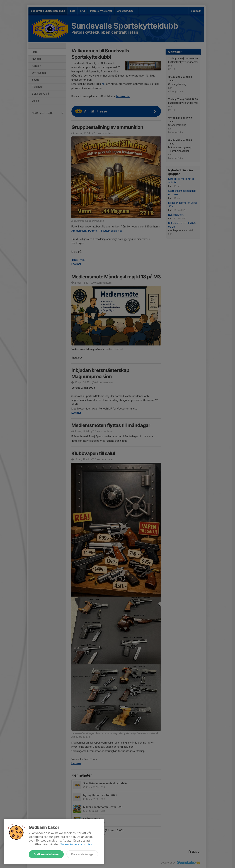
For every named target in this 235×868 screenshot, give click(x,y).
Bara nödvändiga (82, 854)
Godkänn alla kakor (46, 854)
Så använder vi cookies (76, 844)
